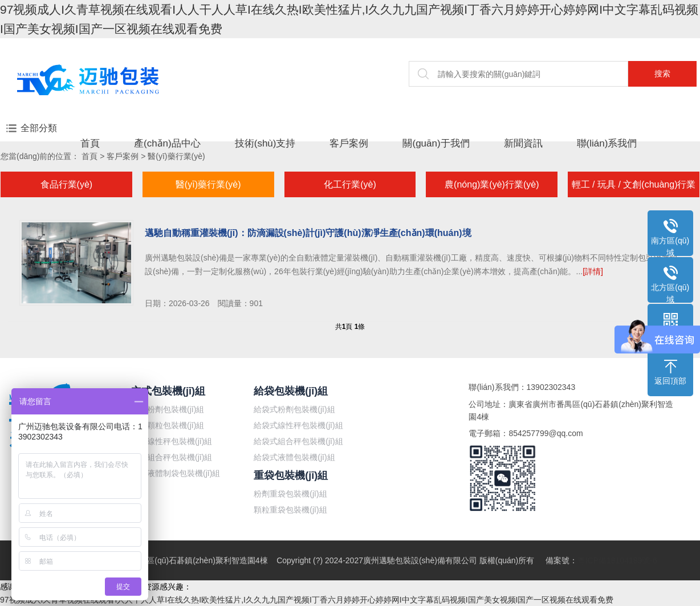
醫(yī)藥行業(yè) (176, 156)
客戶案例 (349, 143)
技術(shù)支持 (265, 143)
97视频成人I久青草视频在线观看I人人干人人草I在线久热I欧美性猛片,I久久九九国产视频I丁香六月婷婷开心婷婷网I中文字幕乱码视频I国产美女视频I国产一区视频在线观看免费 (307, 600)
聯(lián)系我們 (607, 143)
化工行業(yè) (350, 184)
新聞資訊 (523, 143)
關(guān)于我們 (436, 143)
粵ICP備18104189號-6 (617, 560)
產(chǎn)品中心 (167, 143)
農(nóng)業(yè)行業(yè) (492, 184)
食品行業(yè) (67, 184)
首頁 (90, 143)
